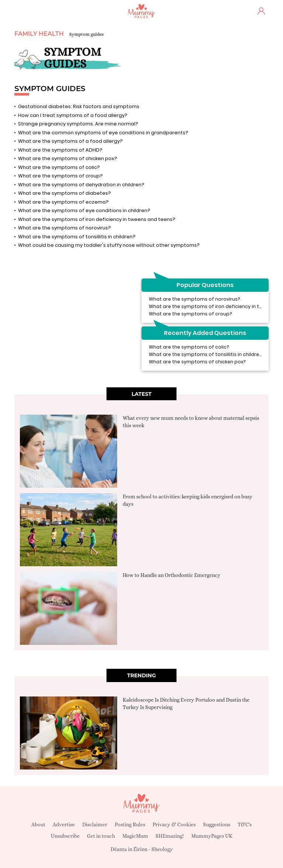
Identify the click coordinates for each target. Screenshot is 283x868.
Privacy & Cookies (174, 824)
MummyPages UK (212, 836)
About (38, 824)
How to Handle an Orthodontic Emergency (172, 575)
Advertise (64, 824)
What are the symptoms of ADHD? (60, 150)
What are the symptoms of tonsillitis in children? (77, 237)
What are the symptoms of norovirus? (64, 228)
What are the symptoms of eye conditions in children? (84, 210)
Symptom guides (86, 34)
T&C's (245, 824)
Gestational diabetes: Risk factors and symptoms (79, 106)
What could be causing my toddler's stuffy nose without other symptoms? (109, 245)
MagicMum (135, 836)
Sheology (162, 849)
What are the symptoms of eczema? (63, 202)
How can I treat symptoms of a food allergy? (73, 115)
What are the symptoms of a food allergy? (70, 141)
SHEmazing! (170, 836)
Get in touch (101, 836)
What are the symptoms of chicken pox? (68, 158)
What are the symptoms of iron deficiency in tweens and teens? (97, 219)
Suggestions (217, 824)
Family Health (39, 34)
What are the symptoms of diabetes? (64, 193)
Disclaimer (95, 824)
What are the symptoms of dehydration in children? (81, 185)
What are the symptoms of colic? (59, 167)
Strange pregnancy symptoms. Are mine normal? (78, 124)
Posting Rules (130, 824)
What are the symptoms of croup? (60, 176)
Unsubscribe (65, 836)
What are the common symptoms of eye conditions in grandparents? (103, 133)
